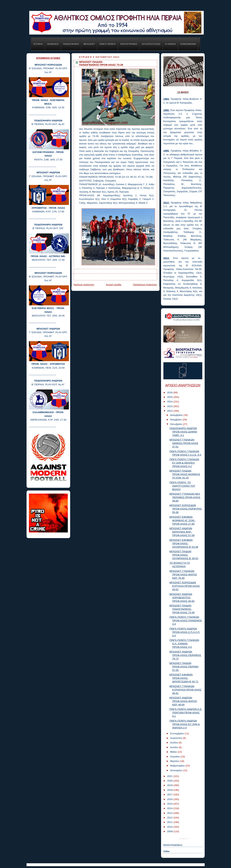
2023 (170, 406)
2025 (170, 397)
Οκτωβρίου (176, 424)
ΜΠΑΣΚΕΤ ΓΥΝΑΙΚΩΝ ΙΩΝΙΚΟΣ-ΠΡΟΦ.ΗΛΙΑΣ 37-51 (184, 443)
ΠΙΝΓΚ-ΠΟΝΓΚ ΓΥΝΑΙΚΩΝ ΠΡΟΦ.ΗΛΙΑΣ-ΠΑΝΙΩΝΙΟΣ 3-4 (186, 620)
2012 (170, 818)
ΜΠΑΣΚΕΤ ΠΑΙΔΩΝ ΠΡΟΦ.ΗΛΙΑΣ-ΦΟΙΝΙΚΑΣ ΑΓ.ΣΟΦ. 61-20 (185, 474)
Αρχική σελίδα (114, 285)
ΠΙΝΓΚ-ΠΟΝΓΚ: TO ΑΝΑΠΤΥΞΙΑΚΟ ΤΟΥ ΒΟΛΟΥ (182, 486)
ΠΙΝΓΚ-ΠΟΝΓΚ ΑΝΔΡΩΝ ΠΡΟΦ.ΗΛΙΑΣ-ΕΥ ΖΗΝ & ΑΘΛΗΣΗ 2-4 (184, 724)
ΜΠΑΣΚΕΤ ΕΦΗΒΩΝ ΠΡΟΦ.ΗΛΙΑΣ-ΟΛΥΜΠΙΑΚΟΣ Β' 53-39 (184, 543)
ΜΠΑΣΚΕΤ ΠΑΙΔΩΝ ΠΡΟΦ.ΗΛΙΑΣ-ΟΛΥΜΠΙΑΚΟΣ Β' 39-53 (184, 555)
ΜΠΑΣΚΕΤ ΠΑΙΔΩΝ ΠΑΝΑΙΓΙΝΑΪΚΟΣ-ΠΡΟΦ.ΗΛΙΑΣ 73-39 (182, 609)
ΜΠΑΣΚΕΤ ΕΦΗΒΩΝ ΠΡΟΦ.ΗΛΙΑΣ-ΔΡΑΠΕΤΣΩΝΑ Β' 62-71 (184, 678)
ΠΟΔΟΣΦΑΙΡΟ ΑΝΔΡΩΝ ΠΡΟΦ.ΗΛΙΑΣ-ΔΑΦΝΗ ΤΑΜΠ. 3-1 (183, 432)
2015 (170, 804)
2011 (170, 822)
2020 (170, 781)
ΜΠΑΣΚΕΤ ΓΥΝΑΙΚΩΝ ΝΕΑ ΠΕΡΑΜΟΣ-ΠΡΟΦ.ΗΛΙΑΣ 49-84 (185, 497)
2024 (170, 402)
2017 (170, 795)
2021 (170, 776)
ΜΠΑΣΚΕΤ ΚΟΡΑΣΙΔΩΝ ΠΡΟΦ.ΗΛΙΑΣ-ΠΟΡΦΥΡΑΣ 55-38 (186, 509)
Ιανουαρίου (177, 770)
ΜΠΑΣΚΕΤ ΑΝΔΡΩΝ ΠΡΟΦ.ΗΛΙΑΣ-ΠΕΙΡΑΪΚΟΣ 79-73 (185, 655)
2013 (170, 813)
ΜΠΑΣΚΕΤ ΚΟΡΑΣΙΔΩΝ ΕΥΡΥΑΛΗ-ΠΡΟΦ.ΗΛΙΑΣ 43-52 (185, 586)
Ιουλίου (174, 743)
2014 (170, 808)
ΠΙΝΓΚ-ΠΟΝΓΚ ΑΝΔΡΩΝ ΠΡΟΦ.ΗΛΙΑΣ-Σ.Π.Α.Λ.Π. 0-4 (185, 632)
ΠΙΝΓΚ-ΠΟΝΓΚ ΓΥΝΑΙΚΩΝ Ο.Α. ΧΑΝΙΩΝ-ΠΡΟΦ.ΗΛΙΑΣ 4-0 (184, 644)
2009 (170, 831)
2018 (170, 790)
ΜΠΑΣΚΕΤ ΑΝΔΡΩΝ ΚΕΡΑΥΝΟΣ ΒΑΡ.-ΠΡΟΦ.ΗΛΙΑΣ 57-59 (182, 532)
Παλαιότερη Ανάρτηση (145, 285)
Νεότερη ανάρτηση (84, 285)
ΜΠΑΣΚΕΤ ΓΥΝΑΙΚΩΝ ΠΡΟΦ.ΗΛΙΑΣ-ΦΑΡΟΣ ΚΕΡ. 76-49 (183, 575)
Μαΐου (174, 752)
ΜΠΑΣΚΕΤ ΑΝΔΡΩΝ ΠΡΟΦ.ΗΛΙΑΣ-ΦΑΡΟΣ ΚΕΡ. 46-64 (183, 701)
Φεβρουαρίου (178, 766)
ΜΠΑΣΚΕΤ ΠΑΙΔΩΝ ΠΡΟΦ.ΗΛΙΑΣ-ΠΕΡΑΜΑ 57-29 (184, 667)
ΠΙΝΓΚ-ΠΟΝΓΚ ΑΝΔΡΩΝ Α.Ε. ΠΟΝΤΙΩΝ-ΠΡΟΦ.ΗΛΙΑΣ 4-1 (186, 713)
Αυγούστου (177, 738)
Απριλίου (175, 757)
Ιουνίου (174, 747)
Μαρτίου (175, 761)
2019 (170, 785)
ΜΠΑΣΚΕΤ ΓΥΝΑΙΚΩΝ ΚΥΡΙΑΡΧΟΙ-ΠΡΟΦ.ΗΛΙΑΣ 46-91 (185, 690)
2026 (170, 392)
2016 (170, 799)
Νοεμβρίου (176, 420)
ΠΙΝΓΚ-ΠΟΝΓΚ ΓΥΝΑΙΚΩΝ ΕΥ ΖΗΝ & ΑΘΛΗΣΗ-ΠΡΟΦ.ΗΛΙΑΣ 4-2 (184, 463)
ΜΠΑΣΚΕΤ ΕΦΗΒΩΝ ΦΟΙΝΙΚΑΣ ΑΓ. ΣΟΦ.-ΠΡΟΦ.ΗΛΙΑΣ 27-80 (182, 520)
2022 (170, 411)
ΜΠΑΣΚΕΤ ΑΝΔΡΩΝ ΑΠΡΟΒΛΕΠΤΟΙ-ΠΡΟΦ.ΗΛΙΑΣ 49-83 (182, 598)
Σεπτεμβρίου (177, 733)
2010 (170, 827)
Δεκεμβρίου (177, 415)
